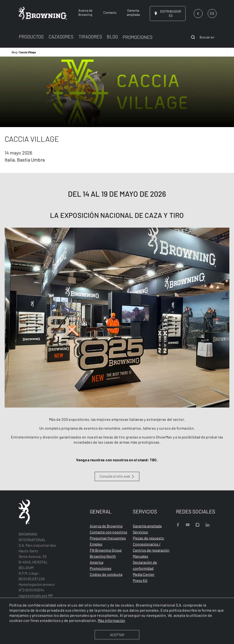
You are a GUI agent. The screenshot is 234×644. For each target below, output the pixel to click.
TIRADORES (90, 37)
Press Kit (140, 580)
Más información (112, 620)
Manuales (140, 556)
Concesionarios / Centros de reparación (151, 547)
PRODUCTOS (31, 37)
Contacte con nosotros (109, 532)
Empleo (96, 544)
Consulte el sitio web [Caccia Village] (115, 476)
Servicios (140, 532)
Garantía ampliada (147, 526)
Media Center (144, 574)
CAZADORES (61, 37)
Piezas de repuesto (148, 538)
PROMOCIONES (138, 37)
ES (212, 13)
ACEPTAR (117, 635)
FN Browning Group (106, 550)
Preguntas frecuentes (108, 538)
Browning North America (103, 559)
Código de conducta (106, 574)
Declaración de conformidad (145, 565)
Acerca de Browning (106, 526)
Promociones (101, 568)
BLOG (112, 37)
